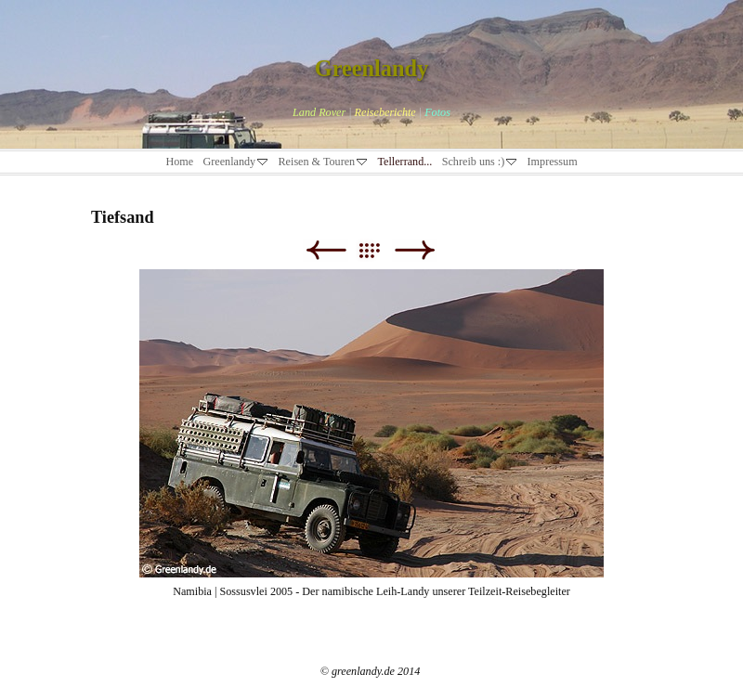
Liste (378, 250)
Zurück (326, 250)
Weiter (415, 250)
